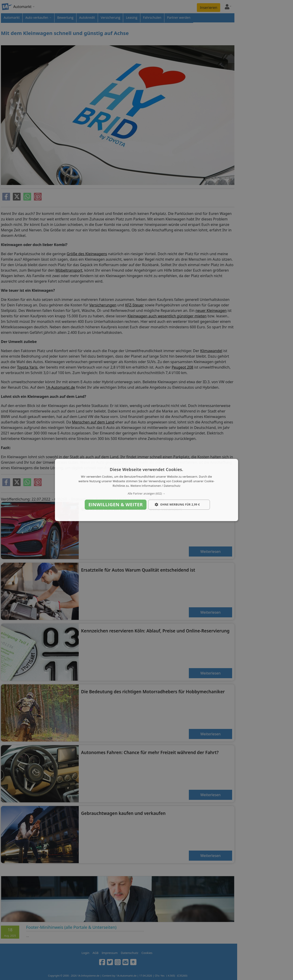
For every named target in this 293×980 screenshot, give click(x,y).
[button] (146, 494)
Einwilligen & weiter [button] (116, 505)
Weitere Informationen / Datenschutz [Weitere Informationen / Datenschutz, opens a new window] (155, 486)
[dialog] (146, 490)
